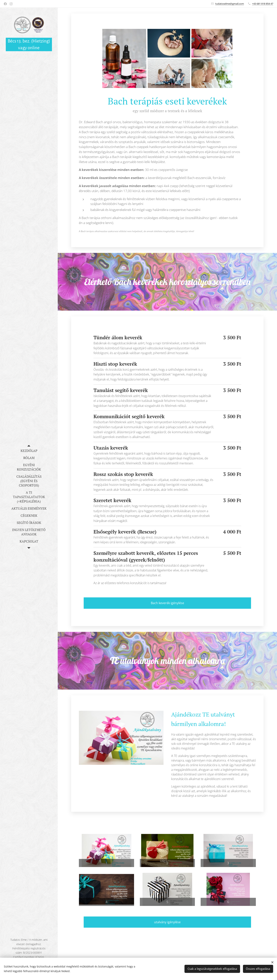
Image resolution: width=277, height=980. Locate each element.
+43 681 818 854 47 (263, 4)
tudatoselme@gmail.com (230, 4)
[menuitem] (29, 451)
